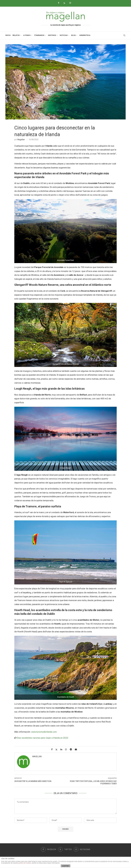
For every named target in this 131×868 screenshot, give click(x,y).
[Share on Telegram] (72, 749)
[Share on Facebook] (53, 749)
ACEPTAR (65, 866)
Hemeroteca (85, 35)
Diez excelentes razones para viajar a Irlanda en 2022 (43, 738)
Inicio (8, 35)
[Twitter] (65, 3)
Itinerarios (39, 35)
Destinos (52, 35)
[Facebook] (60, 3)
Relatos (16, 35)
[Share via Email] (77, 749)
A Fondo (27, 35)
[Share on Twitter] (57, 750)
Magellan (21, 140)
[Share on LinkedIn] (62, 749)
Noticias (64, 35)
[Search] (124, 35)
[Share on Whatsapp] (67, 749)
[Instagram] (71, 3)
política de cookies (25, 863)
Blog (73, 35)
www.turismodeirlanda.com (44, 732)
